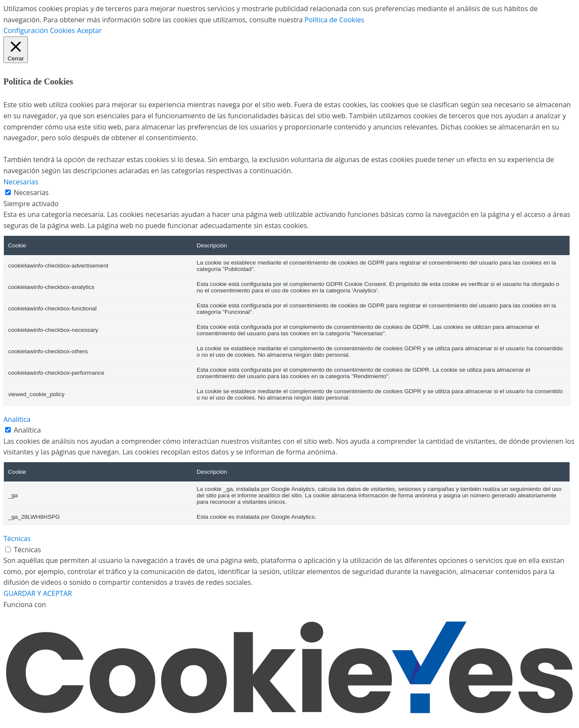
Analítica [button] (17, 419)
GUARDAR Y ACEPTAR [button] (38, 593)
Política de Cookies (334, 20)
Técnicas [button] (17, 538)
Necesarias (31, 193)
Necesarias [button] (21, 182)
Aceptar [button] (90, 30)
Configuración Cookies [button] (39, 30)
